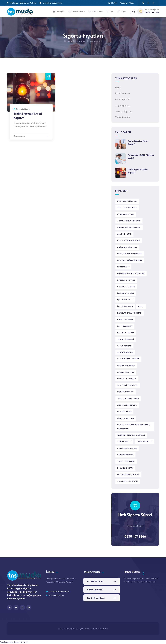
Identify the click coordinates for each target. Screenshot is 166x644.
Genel (118, 88)
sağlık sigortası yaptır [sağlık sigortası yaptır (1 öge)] (128, 359)
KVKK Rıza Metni (96, 598)
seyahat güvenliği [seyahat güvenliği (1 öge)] (126, 366)
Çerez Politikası (95, 590)
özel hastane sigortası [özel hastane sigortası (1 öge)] (128, 475)
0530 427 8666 (135, 536)
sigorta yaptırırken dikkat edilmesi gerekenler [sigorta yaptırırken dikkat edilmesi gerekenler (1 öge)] (134, 427)
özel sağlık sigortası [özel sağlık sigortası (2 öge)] (128, 481)
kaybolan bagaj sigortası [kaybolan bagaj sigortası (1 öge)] (129, 313)
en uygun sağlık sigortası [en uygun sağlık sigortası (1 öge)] (130, 260)
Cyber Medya (85, 629)
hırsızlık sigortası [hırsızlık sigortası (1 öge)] (126, 280)
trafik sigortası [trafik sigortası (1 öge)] (144, 442)
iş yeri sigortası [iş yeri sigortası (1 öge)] (125, 306)
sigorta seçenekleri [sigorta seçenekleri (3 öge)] (127, 405)
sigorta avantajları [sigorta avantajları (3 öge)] (127, 379)
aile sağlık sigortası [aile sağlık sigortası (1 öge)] (127, 208)
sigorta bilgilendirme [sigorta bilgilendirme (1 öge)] (128, 385)
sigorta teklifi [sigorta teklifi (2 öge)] (124, 412)
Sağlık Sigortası (123, 105)
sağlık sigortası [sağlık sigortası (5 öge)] (125, 352)
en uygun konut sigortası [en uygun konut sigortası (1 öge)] (130, 254)
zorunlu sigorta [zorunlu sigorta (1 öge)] (125, 468)
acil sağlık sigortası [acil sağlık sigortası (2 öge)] (127, 201)
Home (67, 41)
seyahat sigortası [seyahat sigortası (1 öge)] (126, 372)
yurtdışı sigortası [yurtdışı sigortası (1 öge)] (126, 461)
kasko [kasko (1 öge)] (141, 306)
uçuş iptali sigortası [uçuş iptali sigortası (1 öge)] (127, 448)
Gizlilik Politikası (95, 581)
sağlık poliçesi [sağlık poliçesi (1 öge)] (124, 346)
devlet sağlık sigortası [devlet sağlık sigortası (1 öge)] (129, 241)
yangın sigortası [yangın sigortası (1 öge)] (125, 455)
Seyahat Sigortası (124, 111)
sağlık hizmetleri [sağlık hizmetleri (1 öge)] (126, 339)
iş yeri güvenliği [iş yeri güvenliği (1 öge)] (125, 300)
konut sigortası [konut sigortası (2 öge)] (125, 320)
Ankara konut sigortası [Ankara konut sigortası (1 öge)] (129, 221)
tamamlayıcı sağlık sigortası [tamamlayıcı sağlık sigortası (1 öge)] (131, 435)
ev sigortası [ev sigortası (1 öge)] (123, 267)
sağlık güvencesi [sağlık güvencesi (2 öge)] (126, 333)
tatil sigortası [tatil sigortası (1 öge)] (124, 442)
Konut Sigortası (123, 99)
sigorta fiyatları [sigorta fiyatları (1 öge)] (125, 392)
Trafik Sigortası (123, 117)
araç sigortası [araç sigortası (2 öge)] (124, 234)
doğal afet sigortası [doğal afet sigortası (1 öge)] (127, 247)
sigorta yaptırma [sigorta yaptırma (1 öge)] (126, 418)
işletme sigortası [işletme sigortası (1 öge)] (126, 293)
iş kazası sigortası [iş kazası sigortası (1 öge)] (126, 287)
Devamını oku (19, 136)
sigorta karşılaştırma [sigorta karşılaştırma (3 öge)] (128, 398)
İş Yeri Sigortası (123, 93)
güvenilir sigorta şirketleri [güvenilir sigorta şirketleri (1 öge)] (131, 274)
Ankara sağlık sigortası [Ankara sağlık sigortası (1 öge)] (129, 227)
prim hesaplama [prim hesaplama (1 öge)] (125, 326)
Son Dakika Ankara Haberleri (14, 642)
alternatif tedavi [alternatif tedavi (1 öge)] (126, 214)
